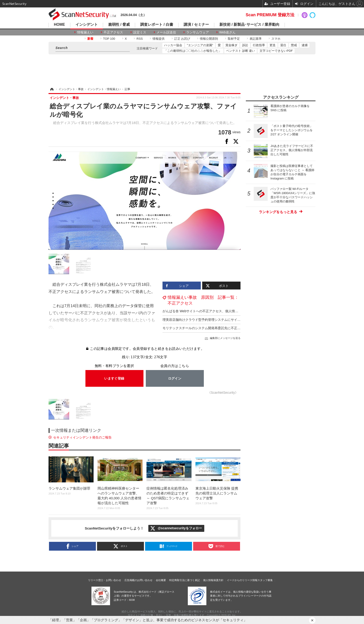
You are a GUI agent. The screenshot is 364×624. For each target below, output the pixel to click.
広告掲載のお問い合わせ (138, 580)
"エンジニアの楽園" (200, 45)
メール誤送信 (166, 32)
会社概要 (161, 580)
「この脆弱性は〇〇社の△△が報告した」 (193, 51)
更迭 (273, 45)
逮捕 (305, 45)
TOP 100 (109, 39)
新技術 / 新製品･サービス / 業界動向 (249, 25)
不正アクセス (113, 32)
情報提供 (159, 39)
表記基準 (256, 39)
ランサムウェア (198, 32)
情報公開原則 (209, 39)
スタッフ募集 (265, 580)
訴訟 (245, 45)
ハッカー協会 (173, 45)
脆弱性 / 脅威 (119, 25)
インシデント (87, 25)
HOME (59, 25)
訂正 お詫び (182, 39)
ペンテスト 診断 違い (240, 51)
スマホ (276, 39)
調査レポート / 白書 (157, 25)
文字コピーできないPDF (276, 51)
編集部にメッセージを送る (225, 338)
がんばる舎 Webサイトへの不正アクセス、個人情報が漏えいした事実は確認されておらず (228, 311)
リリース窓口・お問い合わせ (105, 580)
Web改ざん (227, 32)
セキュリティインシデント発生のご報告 (82, 437)
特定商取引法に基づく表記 (185, 580)
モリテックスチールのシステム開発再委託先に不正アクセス (206, 328)
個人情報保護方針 (213, 580)
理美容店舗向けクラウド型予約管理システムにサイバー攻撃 (206, 320)
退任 (283, 45)
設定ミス (140, 32)
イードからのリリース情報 (242, 580)
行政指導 (259, 45)
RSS (140, 39)
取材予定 (234, 39)
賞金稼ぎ (231, 45)
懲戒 (294, 45)
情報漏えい (85, 32)
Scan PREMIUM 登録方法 (270, 15)
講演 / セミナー (196, 25)
